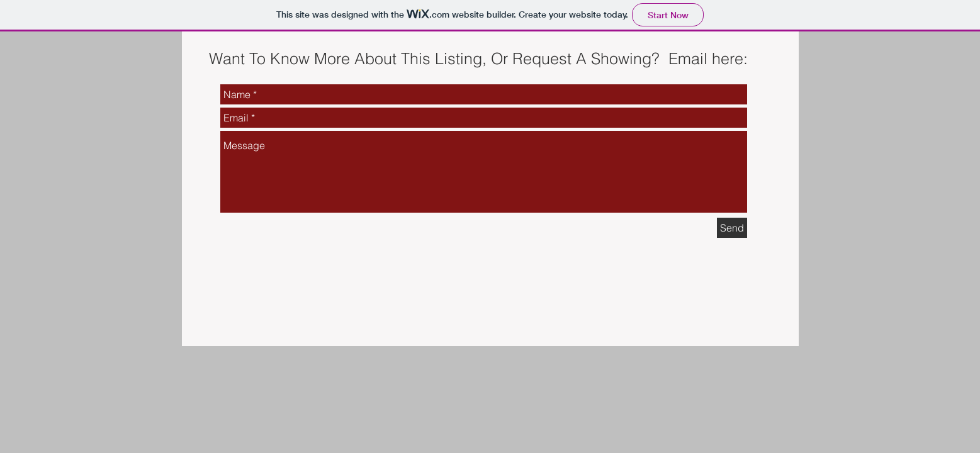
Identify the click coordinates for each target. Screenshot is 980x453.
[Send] (732, 228)
